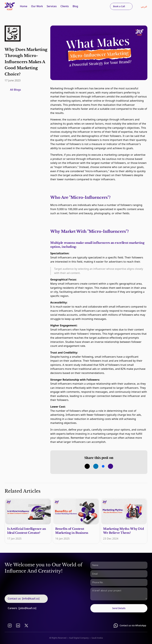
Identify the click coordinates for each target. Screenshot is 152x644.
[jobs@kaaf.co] (27, 608)
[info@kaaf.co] (31, 599)
